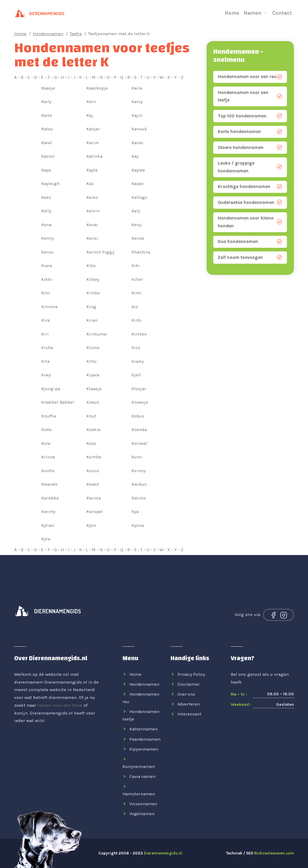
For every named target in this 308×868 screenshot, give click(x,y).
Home (232, 12)
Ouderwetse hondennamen (250, 203)
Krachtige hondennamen (250, 187)
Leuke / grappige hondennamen (250, 167)
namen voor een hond (60, 705)
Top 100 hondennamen (250, 116)
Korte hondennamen (250, 132)
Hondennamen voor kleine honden (250, 222)
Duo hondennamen (250, 242)
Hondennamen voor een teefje (250, 96)
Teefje (76, 34)
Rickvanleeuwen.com (274, 853)
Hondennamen (48, 34)
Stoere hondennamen (250, 148)
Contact (282, 12)
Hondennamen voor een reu (250, 77)
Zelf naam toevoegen (250, 258)
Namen (256, 12)
